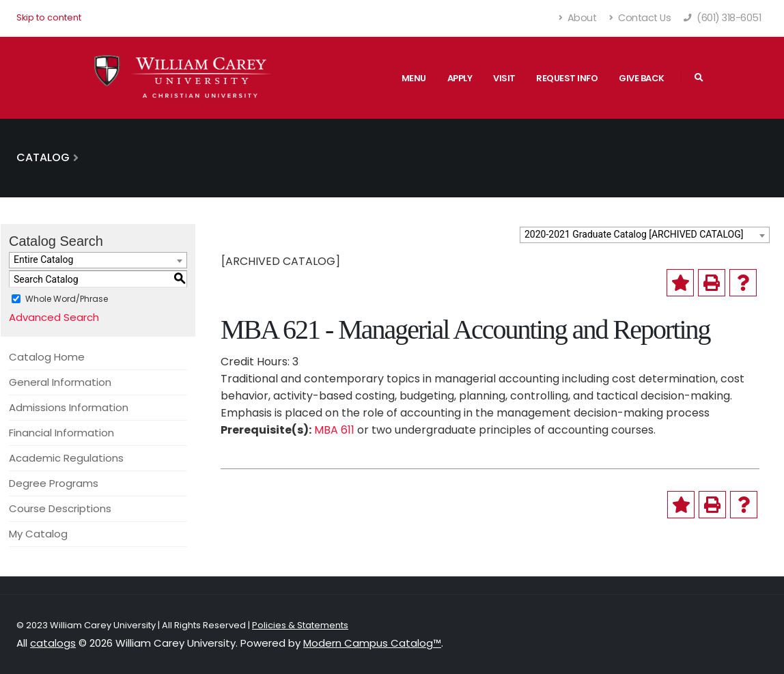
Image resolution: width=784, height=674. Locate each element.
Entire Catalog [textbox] (43, 259)
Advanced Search (54, 317)
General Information (60, 382)
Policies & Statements (300, 625)
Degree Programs (54, 483)
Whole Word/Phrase (67, 299)
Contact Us (640, 18)
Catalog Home (47, 357)
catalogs (53, 643)
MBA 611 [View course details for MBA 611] (334, 430)
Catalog (43, 157)
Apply (460, 78)
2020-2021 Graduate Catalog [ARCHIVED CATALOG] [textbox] (634, 234)
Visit (504, 78)
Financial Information (61, 433)
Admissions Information (69, 407)
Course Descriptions (60, 508)
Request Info (567, 78)
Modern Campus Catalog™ (372, 643)
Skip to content (49, 17)
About (578, 18)
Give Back (642, 78)
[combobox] (645, 235)
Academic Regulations (66, 458)
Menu (414, 78)
